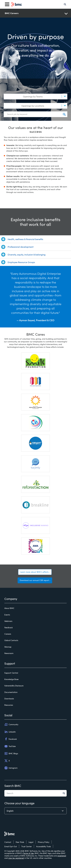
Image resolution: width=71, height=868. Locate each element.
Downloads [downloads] (9, 699)
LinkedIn (10, 732)
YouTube (10, 746)
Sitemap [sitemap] (8, 647)
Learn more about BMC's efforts (34, 572)
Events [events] (7, 615)
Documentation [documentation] (11, 692)
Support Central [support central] (11, 673)
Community (11, 724)
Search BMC (13, 786)
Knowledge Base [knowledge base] (11, 679)
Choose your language (19, 803)
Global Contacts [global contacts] (11, 640)
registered (62, 856)
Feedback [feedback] (9, 628)
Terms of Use (28, 853)
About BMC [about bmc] (9, 608)
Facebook (11, 739)
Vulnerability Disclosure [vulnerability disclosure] (14, 686)
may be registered (16, 858)
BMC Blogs (11, 753)
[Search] (65, 4)
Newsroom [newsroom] (9, 653)
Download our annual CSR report (34, 580)
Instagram (11, 768)
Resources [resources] (9, 705)
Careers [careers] (8, 634)
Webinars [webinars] (8, 621)
